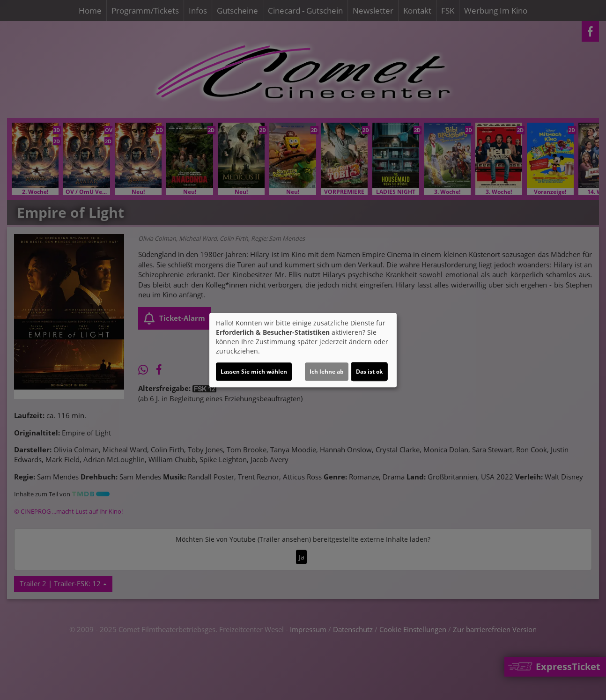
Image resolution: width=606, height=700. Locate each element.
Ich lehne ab (327, 372)
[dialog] (303, 350)
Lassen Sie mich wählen (254, 372)
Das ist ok (369, 372)
